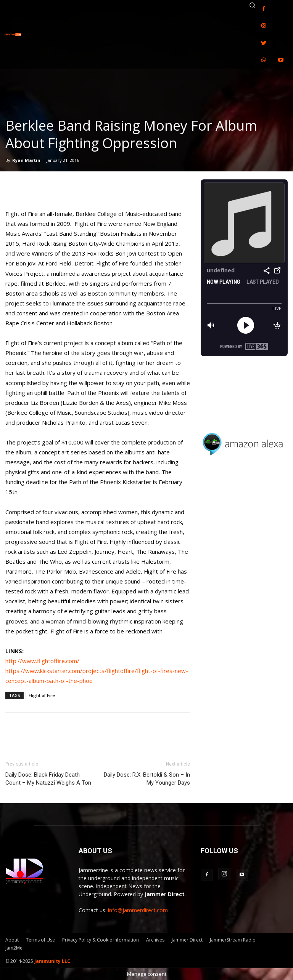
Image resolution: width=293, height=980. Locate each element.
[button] (252, 5)
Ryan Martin (26, 160)
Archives (155, 940)
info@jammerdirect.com (138, 910)
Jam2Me (14, 948)
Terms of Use (40, 940)
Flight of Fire (42, 695)
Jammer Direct (187, 940)
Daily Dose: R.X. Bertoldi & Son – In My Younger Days (147, 779)
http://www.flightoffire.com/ (42, 661)
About (12, 940)
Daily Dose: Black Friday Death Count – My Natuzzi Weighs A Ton (48, 779)
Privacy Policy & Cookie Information (101, 940)
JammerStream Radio (233, 940)
